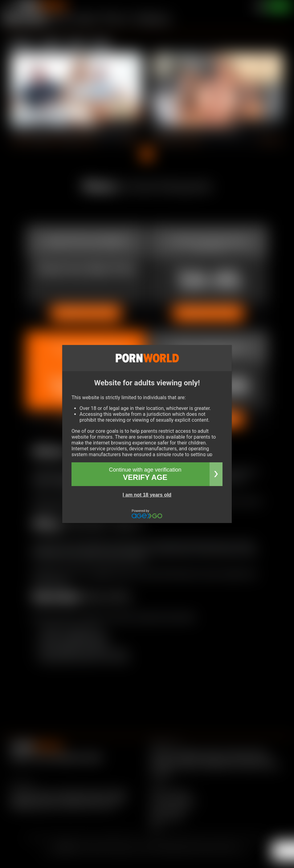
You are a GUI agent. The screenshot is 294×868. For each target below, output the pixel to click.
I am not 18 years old (147, 495)
